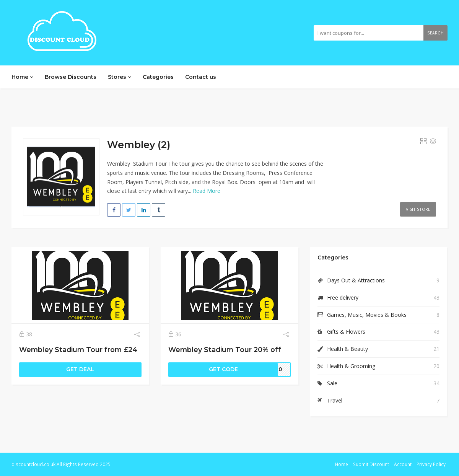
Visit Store (418, 209)
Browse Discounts (71, 77)
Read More (207, 191)
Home (22, 77)
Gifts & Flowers (346, 332)
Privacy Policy (431, 464)
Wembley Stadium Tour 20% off (225, 350)
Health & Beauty (348, 349)
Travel (335, 400)
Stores (120, 77)
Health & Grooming (351, 366)
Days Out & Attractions (356, 280)
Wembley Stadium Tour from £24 (78, 350)
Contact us (201, 77)
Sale (332, 383)
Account (403, 464)
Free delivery (343, 297)
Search (435, 33)
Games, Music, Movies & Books (367, 315)
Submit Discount (371, 464)
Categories (158, 77)
